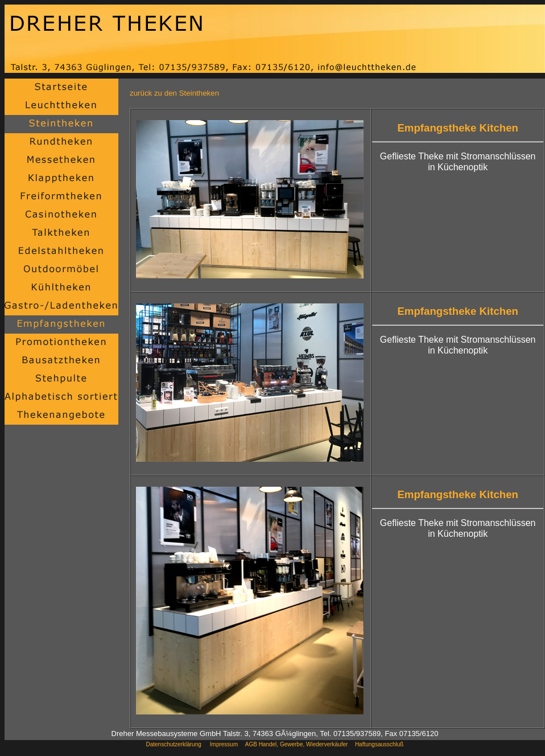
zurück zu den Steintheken (174, 93)
